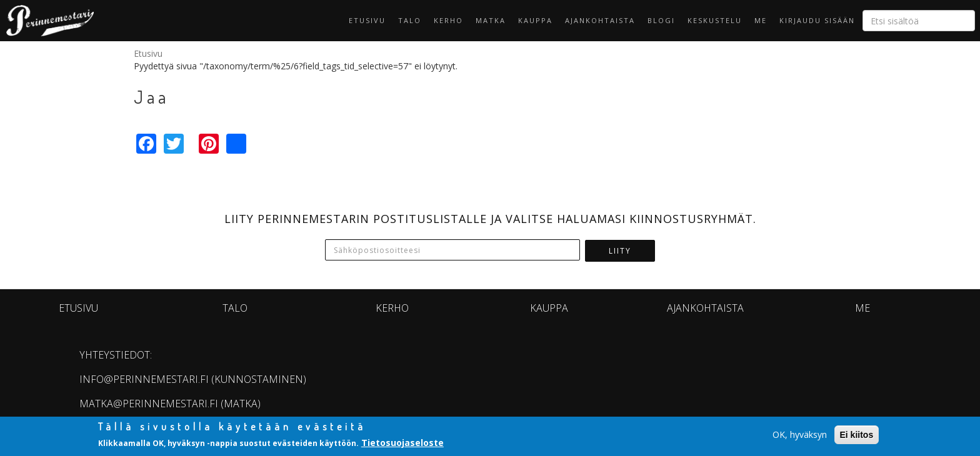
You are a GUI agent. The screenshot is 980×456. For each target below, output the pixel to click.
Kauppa (535, 20)
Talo (410, 20)
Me (761, 20)
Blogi (661, 20)
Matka (491, 20)
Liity (620, 251)
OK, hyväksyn (800, 434)
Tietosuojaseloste (402, 443)
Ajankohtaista (600, 20)
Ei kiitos (857, 435)
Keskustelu (715, 20)
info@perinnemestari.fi (144, 379)
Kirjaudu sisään (817, 20)
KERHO (448, 20)
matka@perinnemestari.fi (149, 404)
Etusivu (367, 20)
